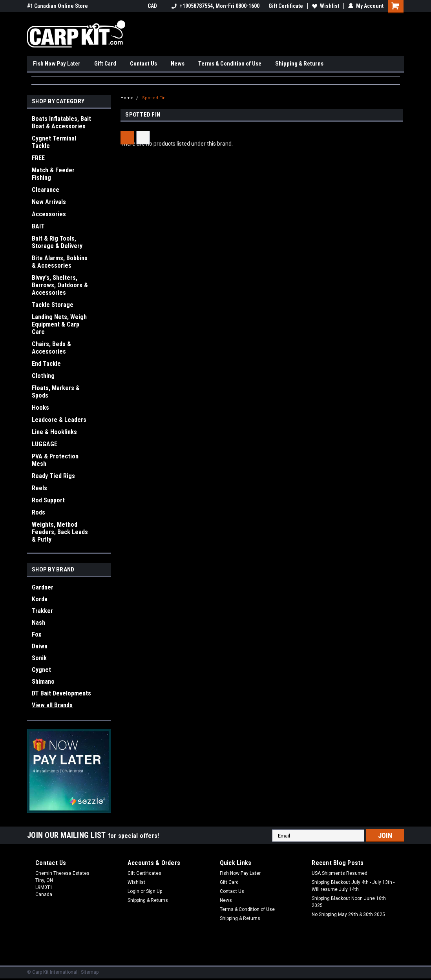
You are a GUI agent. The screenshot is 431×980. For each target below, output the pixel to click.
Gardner (43, 587)
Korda (40, 599)
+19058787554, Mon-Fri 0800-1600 (215, 6)
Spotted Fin (154, 98)
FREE (38, 158)
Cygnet (41, 670)
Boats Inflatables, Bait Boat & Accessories (61, 122)
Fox (37, 634)
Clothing (43, 376)
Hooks (40, 408)
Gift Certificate (286, 6)
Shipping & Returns (299, 64)
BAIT (38, 226)
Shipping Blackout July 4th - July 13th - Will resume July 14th (353, 886)
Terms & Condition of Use (230, 64)
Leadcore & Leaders (59, 420)
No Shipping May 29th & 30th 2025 (348, 914)
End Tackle (46, 364)
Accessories (49, 214)
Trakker (42, 611)
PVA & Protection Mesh (55, 460)
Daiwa (40, 646)
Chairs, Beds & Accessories (51, 348)
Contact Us (143, 64)
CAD (155, 6)
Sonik (39, 658)
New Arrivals (49, 202)
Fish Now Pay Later (57, 64)
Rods (38, 512)
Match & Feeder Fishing (53, 174)
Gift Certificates (144, 873)
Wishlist (326, 6)
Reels (39, 488)
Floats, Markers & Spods (56, 392)
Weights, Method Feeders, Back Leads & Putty (60, 532)
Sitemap (90, 972)
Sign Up (154, 891)
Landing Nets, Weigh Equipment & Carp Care (59, 324)
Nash (38, 623)
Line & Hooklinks (54, 432)
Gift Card (105, 64)
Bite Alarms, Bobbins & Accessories (60, 262)
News (178, 64)
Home (127, 98)
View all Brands (52, 705)
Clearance (46, 190)
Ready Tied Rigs (53, 476)
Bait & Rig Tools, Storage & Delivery (57, 242)
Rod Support (48, 500)
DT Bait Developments (61, 693)
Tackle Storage (53, 305)
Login (133, 891)
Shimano (43, 682)
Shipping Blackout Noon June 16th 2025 (349, 902)
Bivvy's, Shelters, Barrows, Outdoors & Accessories (60, 285)
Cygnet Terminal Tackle (54, 142)
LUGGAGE (45, 444)
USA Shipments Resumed (340, 873)
